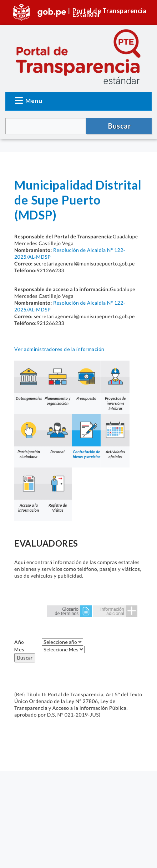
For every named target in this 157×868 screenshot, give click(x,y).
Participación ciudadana (29, 436)
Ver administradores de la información (59, 349)
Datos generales (29, 381)
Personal (57, 434)
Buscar (25, 658)
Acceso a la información (29, 490)
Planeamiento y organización (57, 383)
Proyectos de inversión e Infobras (115, 386)
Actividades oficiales (115, 436)
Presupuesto (86, 381)
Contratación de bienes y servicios (86, 436)
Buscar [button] (120, 126)
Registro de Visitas (57, 490)
